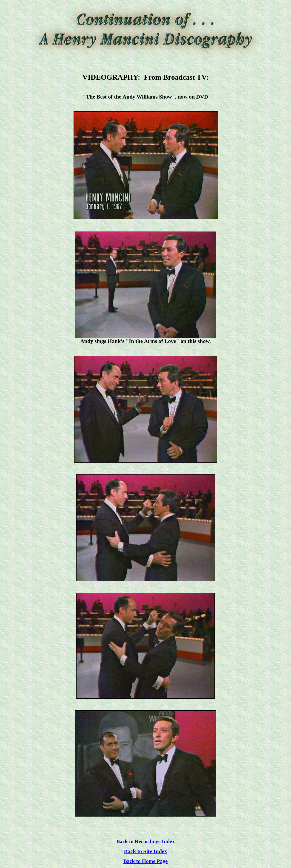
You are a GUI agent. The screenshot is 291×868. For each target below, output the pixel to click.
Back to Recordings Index (145, 841)
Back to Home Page (146, 861)
